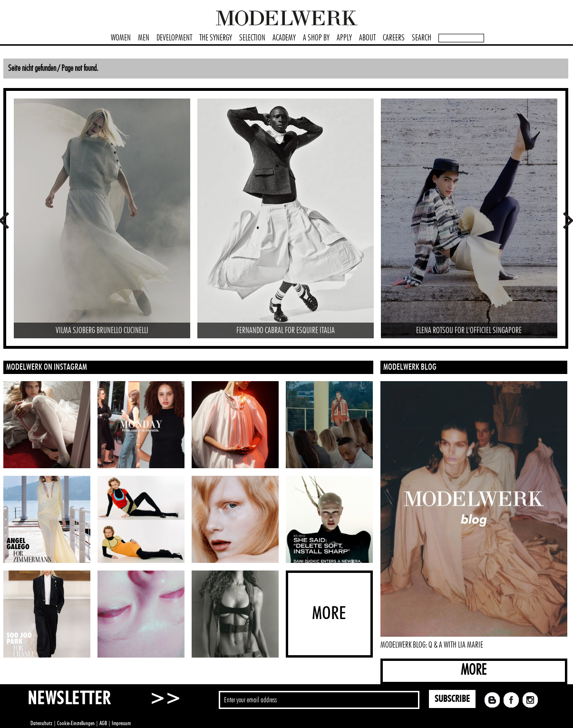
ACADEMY (284, 38)
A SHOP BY (316, 38)
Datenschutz (41, 723)
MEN (144, 38)
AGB (103, 723)
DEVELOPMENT (174, 38)
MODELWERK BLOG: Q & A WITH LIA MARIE (432, 645)
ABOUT (367, 38)
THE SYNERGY (216, 38)
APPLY (344, 38)
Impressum (121, 723)
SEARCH (422, 38)
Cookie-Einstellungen (76, 723)
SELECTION (252, 38)
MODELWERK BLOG (410, 367)
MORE (474, 670)
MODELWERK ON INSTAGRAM (47, 367)
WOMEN (121, 38)
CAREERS (394, 38)
